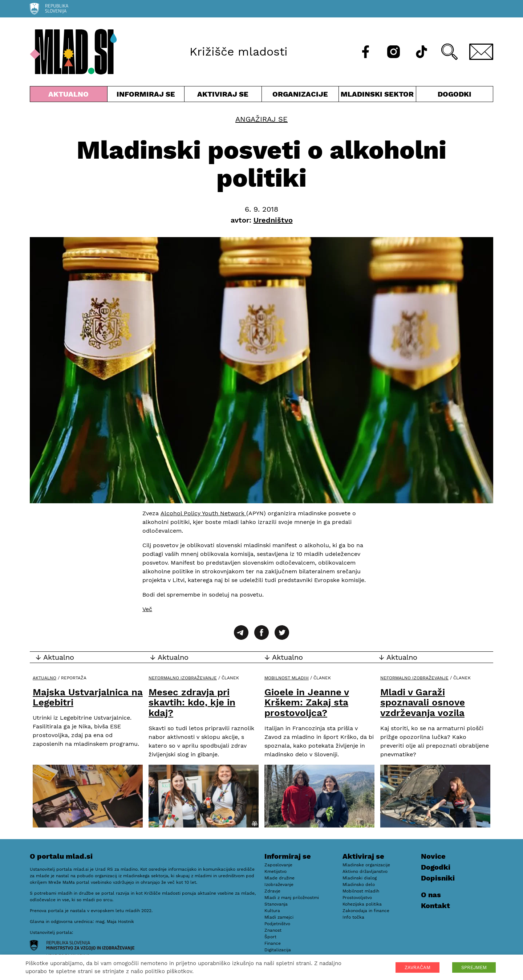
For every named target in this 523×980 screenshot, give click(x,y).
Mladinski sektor (377, 96)
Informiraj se (146, 96)
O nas (431, 895)
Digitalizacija (278, 950)
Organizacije (300, 96)
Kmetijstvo (275, 871)
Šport (270, 937)
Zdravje (272, 891)
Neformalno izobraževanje (183, 678)
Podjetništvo (277, 924)
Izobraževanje (279, 885)
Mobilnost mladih (287, 678)
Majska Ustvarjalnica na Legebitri (88, 697)
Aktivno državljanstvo (365, 871)
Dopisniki (438, 878)
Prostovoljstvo (357, 898)
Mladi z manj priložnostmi (292, 898)
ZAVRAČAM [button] (417, 967)
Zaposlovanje (278, 865)
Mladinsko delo (359, 885)
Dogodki (455, 94)
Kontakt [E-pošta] (435, 906)
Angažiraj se (261, 119)
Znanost (273, 930)
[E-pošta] (481, 52)
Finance (273, 943)
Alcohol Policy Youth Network (203, 513)
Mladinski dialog (360, 878)
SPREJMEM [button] (474, 967)
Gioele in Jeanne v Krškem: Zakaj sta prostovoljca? (307, 702)
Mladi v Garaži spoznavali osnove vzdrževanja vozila (423, 702)
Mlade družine (279, 878)
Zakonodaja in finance (366, 911)
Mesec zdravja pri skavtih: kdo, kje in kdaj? (192, 702)
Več (147, 609)
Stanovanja (276, 904)
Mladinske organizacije (366, 865)
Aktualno (69, 96)
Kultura (272, 911)
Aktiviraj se (223, 96)
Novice (433, 856)
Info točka (353, 917)
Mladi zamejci (279, 917)
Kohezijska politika (362, 904)
